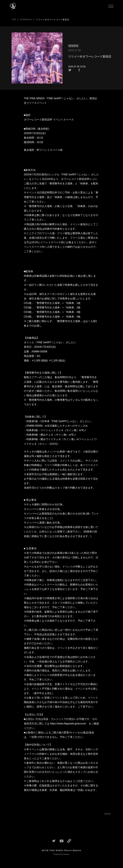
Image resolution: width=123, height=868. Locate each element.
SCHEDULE (26, 20)
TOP (14, 20)
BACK (108, 814)
